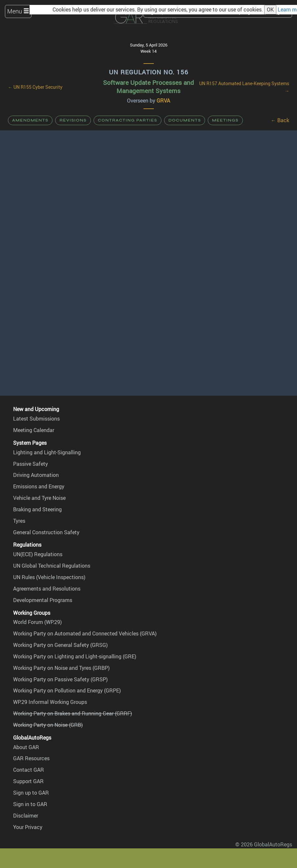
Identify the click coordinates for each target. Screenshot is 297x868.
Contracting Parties (127, 120)
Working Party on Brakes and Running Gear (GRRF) (73, 713)
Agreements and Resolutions (47, 589)
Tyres (19, 521)
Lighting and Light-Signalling (47, 452)
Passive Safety (31, 464)
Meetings (225, 120)
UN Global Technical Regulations (52, 566)
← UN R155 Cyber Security (35, 87)
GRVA (163, 101)
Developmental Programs (43, 600)
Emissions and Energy (39, 486)
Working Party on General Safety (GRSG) (60, 645)
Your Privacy (28, 827)
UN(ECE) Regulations (38, 554)
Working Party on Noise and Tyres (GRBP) (61, 668)
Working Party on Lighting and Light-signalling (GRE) (75, 656)
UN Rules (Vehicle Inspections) (49, 577)
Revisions (73, 120)
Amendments (30, 120)
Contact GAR (29, 770)
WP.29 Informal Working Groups (50, 702)
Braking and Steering (37, 509)
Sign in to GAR (30, 804)
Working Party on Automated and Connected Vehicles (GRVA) (85, 633)
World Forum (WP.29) (37, 622)
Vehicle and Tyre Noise (39, 498)
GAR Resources (31, 758)
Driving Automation (36, 475)
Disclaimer (26, 816)
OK (270, 9)
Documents (185, 120)
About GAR (26, 747)
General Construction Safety (46, 532)
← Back (280, 120)
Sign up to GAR (31, 793)
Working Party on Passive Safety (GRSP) (60, 679)
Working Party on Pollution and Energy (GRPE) (67, 690)
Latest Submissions (36, 419)
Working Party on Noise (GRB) (48, 725)
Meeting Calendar (34, 430)
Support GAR (28, 781)
